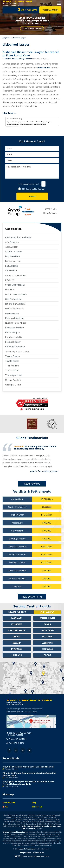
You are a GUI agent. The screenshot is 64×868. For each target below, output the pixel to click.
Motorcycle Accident (15, 318)
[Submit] (32, 196)
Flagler (24, 826)
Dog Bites (10, 290)
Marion (30, 826)
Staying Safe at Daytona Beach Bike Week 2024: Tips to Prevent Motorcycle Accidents (32, 784)
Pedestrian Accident (15, 328)
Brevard (53, 826)
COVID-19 (10, 280)
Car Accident (11, 271)
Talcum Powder (13, 356)
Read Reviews (32, 484)
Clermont (47, 643)
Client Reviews (50, 213)
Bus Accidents (12, 266)
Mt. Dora (47, 637)
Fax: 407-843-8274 (15, 743)
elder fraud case (26, 122)
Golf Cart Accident (14, 299)
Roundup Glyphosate (15, 347)
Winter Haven (47, 618)
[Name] (32, 149)
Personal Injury (17, 119)
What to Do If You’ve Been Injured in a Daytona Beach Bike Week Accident (32, 776)
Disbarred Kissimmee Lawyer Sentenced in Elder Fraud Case (31, 54)
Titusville (47, 649)
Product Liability (13, 342)
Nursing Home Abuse (16, 323)
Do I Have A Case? (32, 141)
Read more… (10, 113)
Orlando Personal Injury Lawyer (15, 832)
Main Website (9, 803)
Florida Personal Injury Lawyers (41, 122)
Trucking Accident (14, 375)
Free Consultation (32, 29)
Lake (59, 826)
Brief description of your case (32, 171)
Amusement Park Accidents (18, 237)
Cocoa (47, 655)
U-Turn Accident (13, 380)
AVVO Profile (51, 209)
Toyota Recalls (12, 361)
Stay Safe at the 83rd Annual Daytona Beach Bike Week (32, 768)
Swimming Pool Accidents (17, 351)
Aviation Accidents (14, 252)
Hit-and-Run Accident (15, 304)
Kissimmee (10, 124)
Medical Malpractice (15, 309)
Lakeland (17, 655)
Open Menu (59, 3)
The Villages (47, 631)
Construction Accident (16, 275)
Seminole (38, 826)
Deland (17, 643)
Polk (23, 828)
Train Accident (12, 366)
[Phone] (32, 161)
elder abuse (44, 68)
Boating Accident (13, 261)
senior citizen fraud (40, 124)
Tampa (47, 624)
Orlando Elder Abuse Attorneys (24, 124)
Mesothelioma (12, 313)
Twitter (16, 750)
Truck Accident (12, 370)
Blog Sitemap (26, 853)
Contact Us (37, 807)
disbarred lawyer (15, 122)
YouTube (30, 750)
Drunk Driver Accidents (16, 294)
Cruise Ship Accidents (15, 285)
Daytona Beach (17, 631)
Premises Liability (14, 337)
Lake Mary (17, 618)
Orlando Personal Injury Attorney (18, 59)
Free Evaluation (50, 10)
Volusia (32, 828)
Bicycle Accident (13, 256)
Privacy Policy (38, 853)
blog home (7, 38)
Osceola (46, 826)
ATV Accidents (12, 242)
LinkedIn (23, 750)
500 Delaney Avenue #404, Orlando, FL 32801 (31, 722)
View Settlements (32, 597)
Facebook (9, 750)
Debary (17, 637)
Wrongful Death (13, 385)
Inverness (17, 649)
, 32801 (19, 734)
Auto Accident (12, 247)
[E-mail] (32, 155)
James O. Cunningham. (28, 849)
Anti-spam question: (27, 184)
